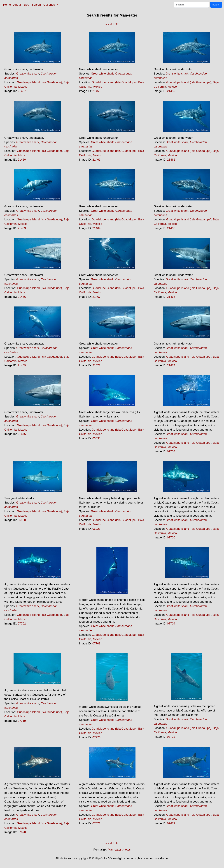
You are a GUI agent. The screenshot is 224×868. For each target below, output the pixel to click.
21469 (22, 365)
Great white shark (28, 74)
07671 (96, 823)
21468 (171, 297)
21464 (96, 228)
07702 (22, 623)
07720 (96, 737)
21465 (171, 228)
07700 (171, 537)
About (17, 5)
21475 (22, 434)
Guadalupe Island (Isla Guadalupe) (39, 82)
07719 (22, 721)
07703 (96, 643)
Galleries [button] (50, 5)
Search (36, 5)
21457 (22, 91)
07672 (171, 823)
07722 (171, 737)
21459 (171, 91)
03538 (96, 438)
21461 (96, 160)
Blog (26, 5)
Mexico (23, 87)
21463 (22, 228)
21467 (96, 297)
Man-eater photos (119, 850)
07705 (171, 451)
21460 (22, 160)
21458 (96, 91)
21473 (96, 365)
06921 (96, 529)
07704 (171, 623)
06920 (22, 520)
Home (7, 5)
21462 (171, 160)
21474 (171, 365)
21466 (22, 297)
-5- (117, 24)
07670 (22, 832)
